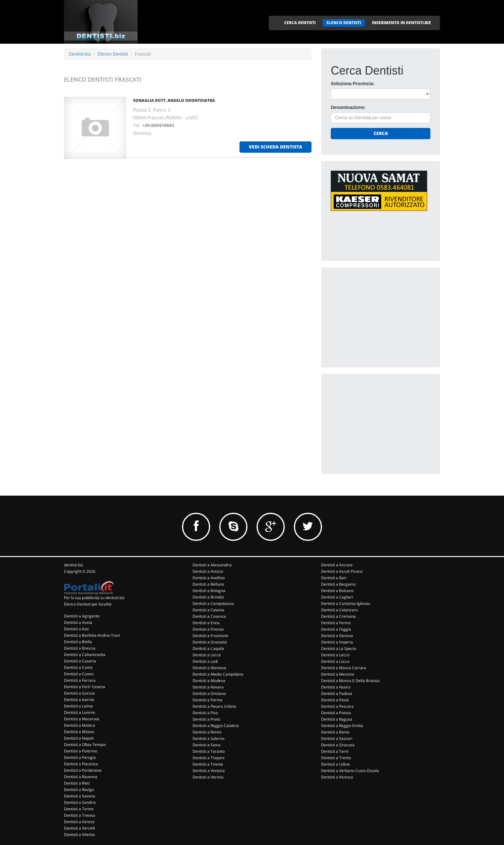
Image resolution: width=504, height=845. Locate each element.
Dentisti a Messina (338, 674)
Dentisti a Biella (78, 642)
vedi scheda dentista (275, 147)
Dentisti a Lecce (207, 655)
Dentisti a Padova (337, 693)
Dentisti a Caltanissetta (85, 655)
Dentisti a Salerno (208, 738)
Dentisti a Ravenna (81, 777)
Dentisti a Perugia (80, 757)
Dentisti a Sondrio (80, 802)
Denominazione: (348, 107)
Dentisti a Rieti (77, 783)
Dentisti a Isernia (79, 700)
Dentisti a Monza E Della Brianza (350, 681)
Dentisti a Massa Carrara (344, 668)
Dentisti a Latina (78, 706)
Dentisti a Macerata (82, 719)
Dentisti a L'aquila (208, 648)
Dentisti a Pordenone (83, 770)
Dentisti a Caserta (80, 661)
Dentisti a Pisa (205, 713)
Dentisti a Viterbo (79, 835)
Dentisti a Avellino (209, 578)
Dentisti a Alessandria (212, 565)
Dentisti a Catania (208, 610)
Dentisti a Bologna (209, 591)
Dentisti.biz (80, 54)
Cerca (381, 133)
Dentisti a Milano (79, 732)
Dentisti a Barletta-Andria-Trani (92, 635)
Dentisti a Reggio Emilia (342, 726)
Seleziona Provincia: (353, 84)
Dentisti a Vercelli (80, 828)
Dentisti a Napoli (79, 738)
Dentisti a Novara (208, 687)
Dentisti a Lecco (335, 655)
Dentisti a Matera (80, 725)
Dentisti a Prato (206, 719)
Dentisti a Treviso (80, 815)
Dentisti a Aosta (78, 622)
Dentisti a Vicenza (337, 777)
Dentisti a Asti (76, 629)
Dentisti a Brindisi (208, 597)
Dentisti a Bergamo (338, 584)
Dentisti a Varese (79, 822)
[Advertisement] (379, 317)
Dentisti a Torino (79, 809)
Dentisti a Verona (208, 777)
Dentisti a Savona (80, 796)
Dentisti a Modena (209, 681)
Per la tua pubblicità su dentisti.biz (94, 598)
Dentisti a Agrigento (82, 616)
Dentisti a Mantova (209, 668)
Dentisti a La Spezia (339, 648)
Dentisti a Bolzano (337, 591)
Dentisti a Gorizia (79, 693)
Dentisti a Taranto (209, 751)
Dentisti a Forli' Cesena (85, 687)
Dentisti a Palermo (81, 751)
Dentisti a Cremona (338, 616)
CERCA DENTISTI (300, 23)
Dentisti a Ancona (337, 565)
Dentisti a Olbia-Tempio (85, 745)
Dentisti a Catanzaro (339, 610)
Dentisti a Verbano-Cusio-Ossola (350, 771)
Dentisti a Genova (337, 636)
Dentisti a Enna (206, 623)
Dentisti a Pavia (335, 700)
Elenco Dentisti (113, 54)
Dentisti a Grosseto (210, 642)
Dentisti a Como (78, 667)
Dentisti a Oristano (209, 693)
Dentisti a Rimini (207, 732)
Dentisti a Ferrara (80, 680)
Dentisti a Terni (335, 751)
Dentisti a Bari (334, 578)
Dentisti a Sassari (337, 738)
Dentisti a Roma (335, 732)
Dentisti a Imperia (337, 642)
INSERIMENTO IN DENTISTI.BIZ (401, 23)
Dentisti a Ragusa (337, 719)
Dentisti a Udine (335, 764)
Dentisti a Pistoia (336, 713)
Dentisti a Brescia (80, 648)
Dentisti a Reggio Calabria (216, 726)
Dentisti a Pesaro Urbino (214, 706)
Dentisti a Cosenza (209, 616)
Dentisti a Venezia (209, 771)
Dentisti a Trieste (208, 764)
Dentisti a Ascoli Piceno (342, 571)
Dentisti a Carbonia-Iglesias (346, 603)
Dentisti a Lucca (335, 661)
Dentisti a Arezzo (208, 571)
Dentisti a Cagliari (337, 597)
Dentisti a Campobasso (213, 603)
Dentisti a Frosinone (210, 636)
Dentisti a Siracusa (338, 745)
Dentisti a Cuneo (79, 674)
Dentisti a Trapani (208, 758)
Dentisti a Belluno (208, 584)
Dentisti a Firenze (208, 629)
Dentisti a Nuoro (336, 687)
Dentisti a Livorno (80, 712)
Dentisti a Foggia (336, 629)
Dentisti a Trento (336, 758)
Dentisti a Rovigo (79, 790)
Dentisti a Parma (207, 700)
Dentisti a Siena (207, 745)
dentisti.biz (74, 565)
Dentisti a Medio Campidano (218, 674)
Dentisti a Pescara (337, 706)
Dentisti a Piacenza (81, 764)
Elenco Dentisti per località (88, 604)
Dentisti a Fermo (336, 623)
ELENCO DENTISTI (344, 23)
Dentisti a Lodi (205, 661)
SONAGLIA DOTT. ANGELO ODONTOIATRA (174, 100)
